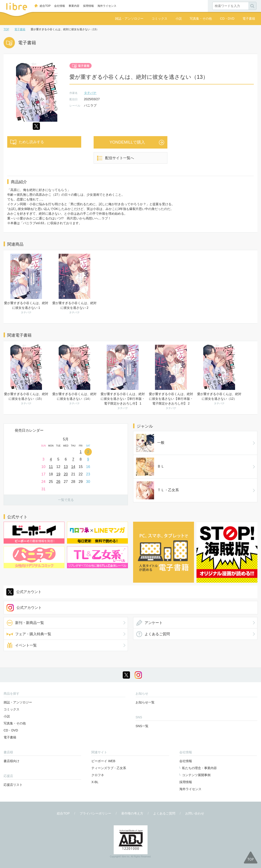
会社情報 (60, 6)
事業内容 (74, 6)
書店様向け (12, 761)
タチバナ (90, 93)
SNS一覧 (142, 726)
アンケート (154, 623)
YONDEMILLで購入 (127, 142)
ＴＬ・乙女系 (157, 490)
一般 (150, 443)
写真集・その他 (201, 19)
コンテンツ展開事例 (196, 775)
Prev (7, 442)
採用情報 (88, 6)
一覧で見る (66, 500)
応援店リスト (13, 785)
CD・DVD (227, 19)
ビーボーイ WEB (103, 761)
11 (51, 467)
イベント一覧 (26, 645)
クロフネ (98, 775)
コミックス (159, 19)
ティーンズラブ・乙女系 (109, 768)
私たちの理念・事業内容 (199, 768)
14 (73, 467)
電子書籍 (249, 19)
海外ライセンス (107, 6)
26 (58, 482)
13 (66, 467)
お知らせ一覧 (145, 702)
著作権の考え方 (132, 813)
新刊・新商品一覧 (30, 623)
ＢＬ (150, 467)
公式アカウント (29, 592)
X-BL (95, 782)
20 (66, 474)
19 (58, 474)
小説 (179, 19)
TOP (6, 29)
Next (124, 442)
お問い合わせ (195, 813)
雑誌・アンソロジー (129, 19)
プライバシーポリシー (95, 813)
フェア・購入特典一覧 (33, 634)
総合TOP (45, 6)
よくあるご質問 (157, 634)
